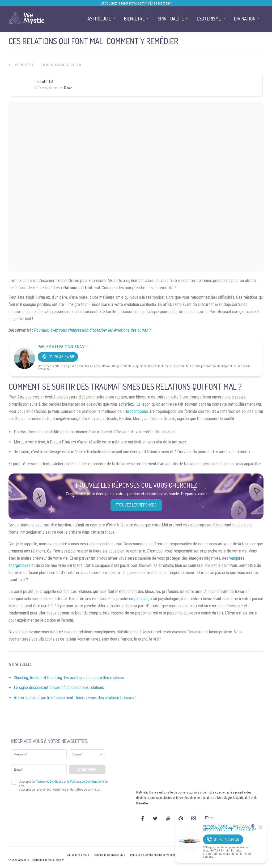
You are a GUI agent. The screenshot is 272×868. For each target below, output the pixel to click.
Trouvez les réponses (136, 505)
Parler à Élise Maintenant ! (63, 347)
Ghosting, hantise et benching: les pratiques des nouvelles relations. (69, 678)
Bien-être (24, 65)
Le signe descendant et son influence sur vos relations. (59, 688)
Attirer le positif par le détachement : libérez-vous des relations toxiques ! (75, 698)
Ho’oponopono (136, 411)
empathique (139, 599)
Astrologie (99, 19)
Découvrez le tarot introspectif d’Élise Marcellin (136, 3)
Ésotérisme (209, 19)
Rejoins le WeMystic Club (110, 855)
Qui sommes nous (78, 855)
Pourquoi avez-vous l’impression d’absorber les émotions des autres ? (92, 330)
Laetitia (47, 82)
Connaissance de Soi (62, 65)
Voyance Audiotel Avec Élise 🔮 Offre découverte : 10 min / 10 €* (230, 828)
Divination (245, 19)
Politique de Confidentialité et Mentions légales (158, 855)
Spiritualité (171, 19)
